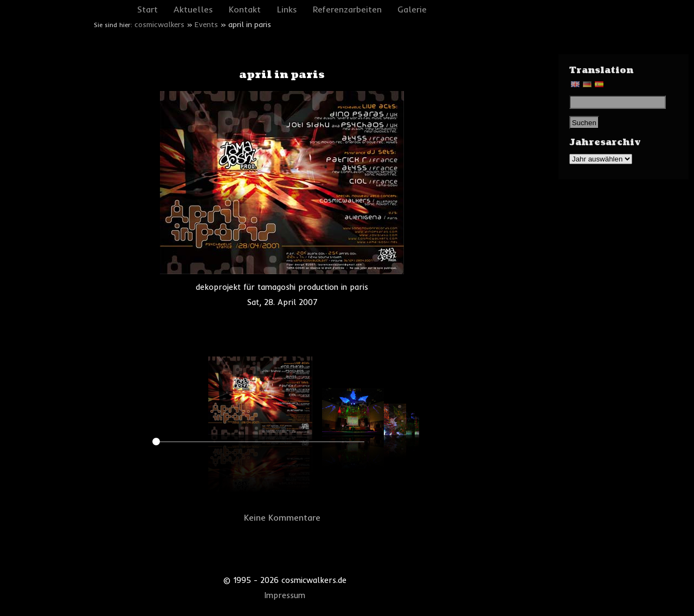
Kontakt (245, 9)
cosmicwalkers (159, 24)
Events (206, 24)
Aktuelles (193, 9)
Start (147, 9)
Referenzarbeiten (347, 9)
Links (287, 9)
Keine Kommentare (282, 517)
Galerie (412, 9)
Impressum (285, 595)
